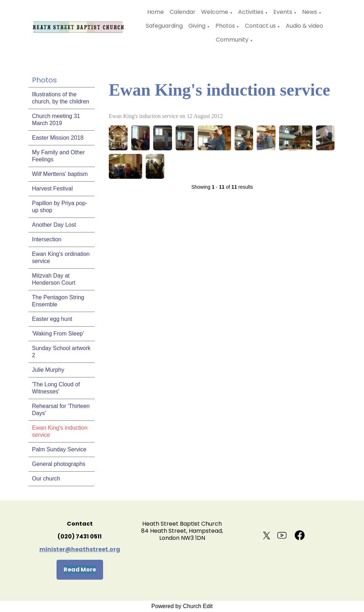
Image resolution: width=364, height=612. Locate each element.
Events (283, 12)
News (310, 12)
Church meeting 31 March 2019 (56, 120)
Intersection (47, 239)
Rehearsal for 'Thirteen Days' (61, 410)
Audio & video (304, 26)
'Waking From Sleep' (58, 334)
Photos (225, 26)
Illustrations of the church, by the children (61, 98)
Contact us (260, 26)
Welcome (215, 12)
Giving (197, 26)
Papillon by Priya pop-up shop (60, 207)
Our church (46, 479)
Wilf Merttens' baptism (60, 174)
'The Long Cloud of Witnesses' (56, 388)
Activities (251, 12)
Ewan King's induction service (60, 431)
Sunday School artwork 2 (61, 352)
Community (232, 40)
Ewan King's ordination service (61, 257)
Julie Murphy (48, 370)
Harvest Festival (52, 189)
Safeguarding (164, 26)
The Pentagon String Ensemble (58, 301)
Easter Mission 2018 (58, 138)
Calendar (183, 12)
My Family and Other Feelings (58, 156)
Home (156, 12)
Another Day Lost (54, 225)
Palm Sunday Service (59, 449)
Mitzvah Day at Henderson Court (54, 279)
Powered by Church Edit (182, 606)
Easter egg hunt (52, 319)
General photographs (59, 464)
